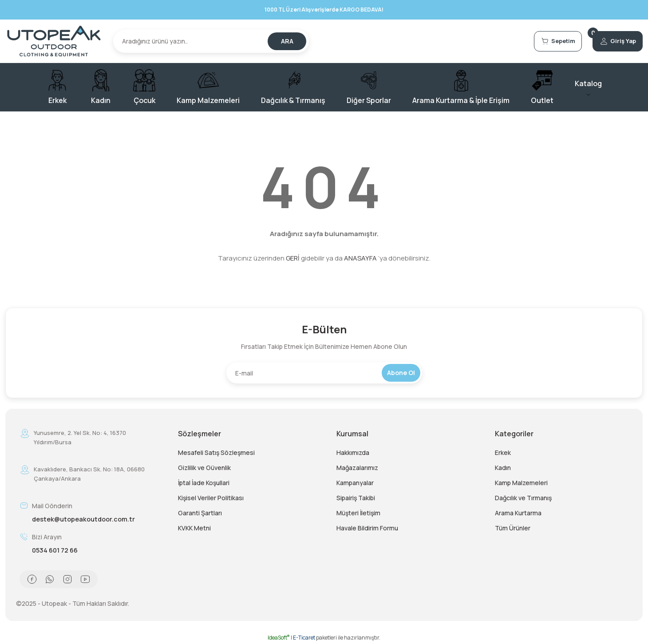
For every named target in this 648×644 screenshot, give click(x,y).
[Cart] (536, 41)
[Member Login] (610, 41)
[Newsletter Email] (324, 373)
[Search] (211, 41)
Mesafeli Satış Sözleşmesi (216, 452)
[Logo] (54, 41)
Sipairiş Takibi (356, 498)
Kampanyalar (355, 483)
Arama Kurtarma (518, 513)
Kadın (503, 468)
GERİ (293, 258)
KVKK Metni (194, 528)
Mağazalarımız (357, 468)
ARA (287, 41)
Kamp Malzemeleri (521, 483)
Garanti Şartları (200, 513)
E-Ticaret (304, 638)
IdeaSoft (279, 638)
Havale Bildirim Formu (367, 528)
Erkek (503, 452)
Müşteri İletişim (358, 513)
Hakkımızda (353, 452)
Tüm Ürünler (513, 528)
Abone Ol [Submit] (401, 373)
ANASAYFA (360, 258)
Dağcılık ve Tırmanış (523, 498)
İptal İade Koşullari (204, 483)
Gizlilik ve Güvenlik (204, 468)
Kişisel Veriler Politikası (211, 498)
